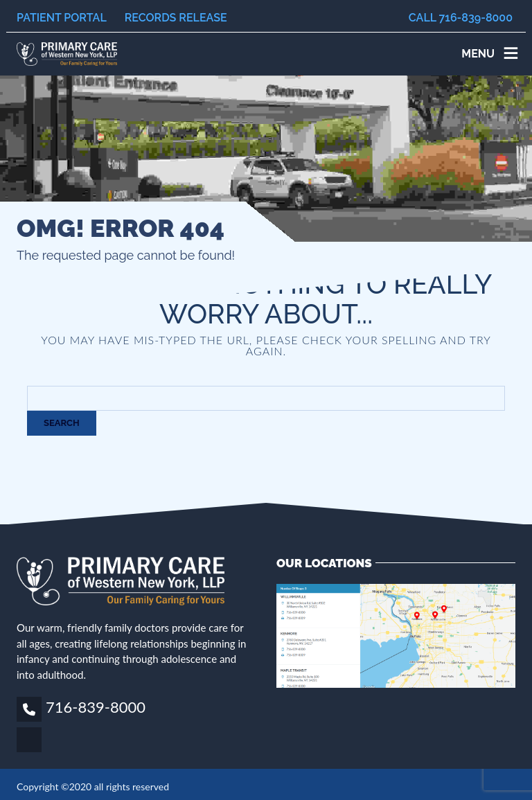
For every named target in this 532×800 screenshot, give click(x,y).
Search (62, 423)
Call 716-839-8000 (461, 18)
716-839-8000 (96, 707)
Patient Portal (62, 18)
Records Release (176, 18)
